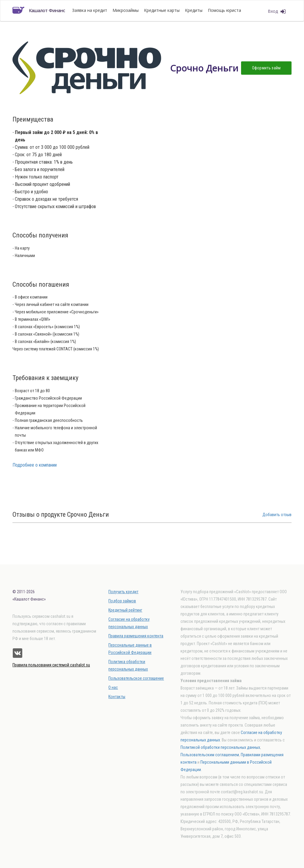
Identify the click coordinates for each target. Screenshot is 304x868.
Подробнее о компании (35, 465)
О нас (113, 687)
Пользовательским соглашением (210, 755)
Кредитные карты (162, 10)
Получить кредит (123, 592)
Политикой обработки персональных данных (220, 747)
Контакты (117, 697)
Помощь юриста (224, 10)
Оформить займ (266, 68)
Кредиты (194, 10)
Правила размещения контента (136, 636)
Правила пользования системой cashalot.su (51, 665)
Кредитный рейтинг (125, 610)
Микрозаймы (126, 10)
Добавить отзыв (277, 515)
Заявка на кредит (90, 10)
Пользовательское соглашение (136, 678)
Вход (277, 11)
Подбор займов (122, 601)
